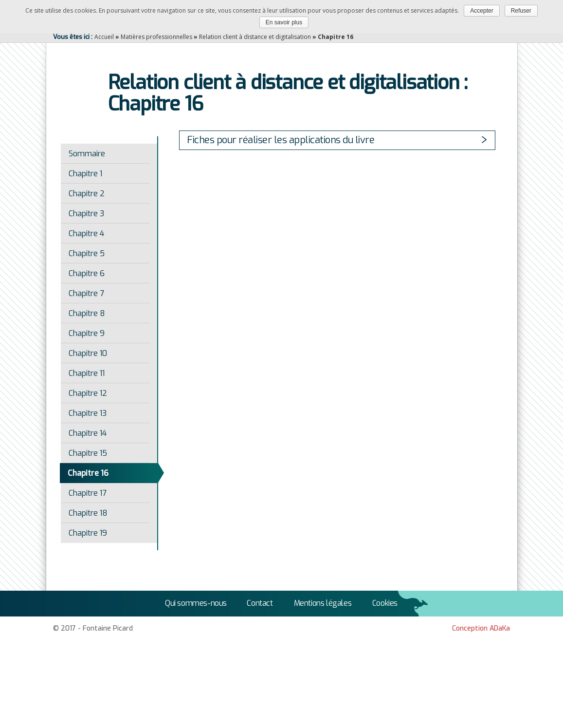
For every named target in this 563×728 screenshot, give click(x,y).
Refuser (521, 11)
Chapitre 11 (87, 373)
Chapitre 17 (88, 493)
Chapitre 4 (86, 233)
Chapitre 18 (88, 513)
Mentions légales (323, 603)
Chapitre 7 (86, 293)
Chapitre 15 (88, 453)
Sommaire (87, 154)
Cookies (385, 603)
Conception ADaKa (481, 628)
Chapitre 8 (87, 313)
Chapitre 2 (87, 194)
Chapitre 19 (88, 533)
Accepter (481, 11)
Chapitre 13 (88, 413)
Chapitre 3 (86, 214)
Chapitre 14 (88, 433)
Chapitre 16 (88, 473)
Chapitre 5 (87, 253)
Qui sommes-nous (196, 603)
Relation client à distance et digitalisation (255, 37)
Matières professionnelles (156, 37)
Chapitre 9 (87, 333)
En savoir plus (284, 22)
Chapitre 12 (88, 393)
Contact (260, 603)
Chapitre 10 (88, 353)
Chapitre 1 (85, 174)
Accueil (104, 37)
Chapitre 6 (87, 273)
